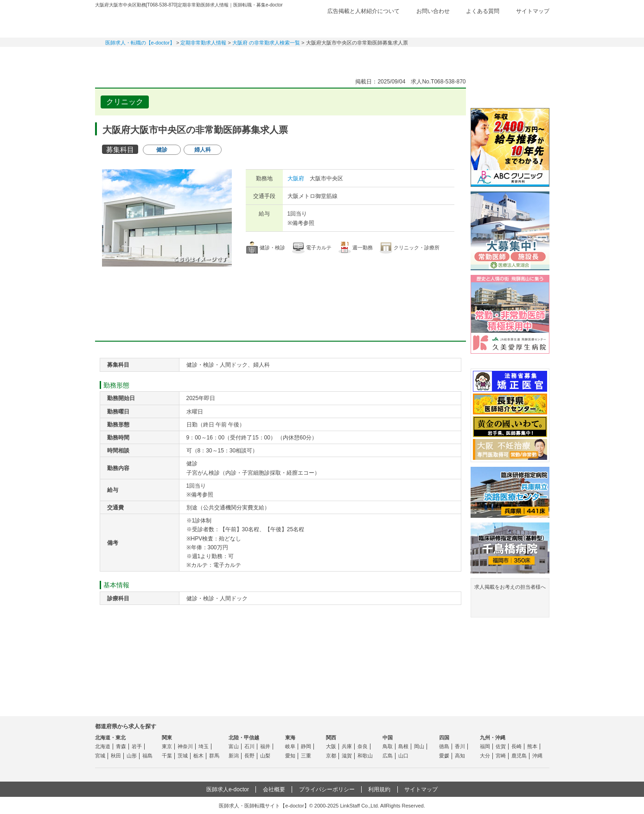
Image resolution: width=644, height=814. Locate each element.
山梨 (265, 756)
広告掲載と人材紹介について (363, 11)
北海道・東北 (110, 738)
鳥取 (388, 746)
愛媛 (444, 756)
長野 (249, 756)
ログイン (531, 26)
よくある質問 (483, 11)
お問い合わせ (433, 11)
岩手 (137, 746)
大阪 (331, 746)
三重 (306, 756)
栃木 (198, 756)
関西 (331, 738)
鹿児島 (519, 756)
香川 (460, 746)
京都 (331, 756)
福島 (147, 756)
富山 (234, 746)
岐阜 (290, 746)
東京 (167, 746)
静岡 (306, 746)
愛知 (290, 756)
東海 (290, 738)
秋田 (116, 756)
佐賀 (501, 746)
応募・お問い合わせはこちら (281, 294)
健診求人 (322, 58)
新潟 (234, 756)
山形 (132, 756)
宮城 (100, 756)
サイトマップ (533, 11)
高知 (460, 756)
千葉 (167, 756)
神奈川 (185, 746)
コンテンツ (452, 58)
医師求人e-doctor (228, 789)
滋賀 (347, 756)
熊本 (532, 746)
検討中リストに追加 (427, 99)
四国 (444, 738)
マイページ (517, 58)
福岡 (485, 746)
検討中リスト (478, 26)
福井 (265, 746)
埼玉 (204, 746)
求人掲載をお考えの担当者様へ (510, 599)
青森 (121, 746)
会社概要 (274, 789)
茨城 (183, 756)
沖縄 (537, 756)
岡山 (419, 746)
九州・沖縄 (493, 738)
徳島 (444, 746)
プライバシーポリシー (327, 789)
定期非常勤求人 (192, 58)
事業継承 (387, 58)
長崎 (516, 746)
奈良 (363, 746)
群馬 (214, 756)
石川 (249, 746)
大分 (485, 756)
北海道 (103, 746)
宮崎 (501, 756)
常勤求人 (128, 58)
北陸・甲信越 (244, 738)
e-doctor (147, 22)
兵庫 (347, 746)
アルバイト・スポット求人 (257, 58)
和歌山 (365, 756)
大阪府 (296, 178)
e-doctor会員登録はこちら (510, 89)
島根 (403, 746)
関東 (167, 738)
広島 (388, 756)
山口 (403, 756)
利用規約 (379, 789)
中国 (388, 738)
